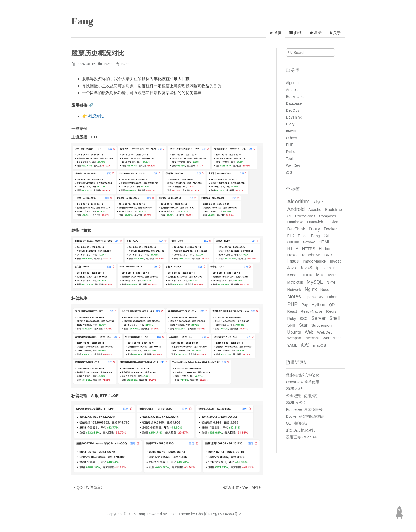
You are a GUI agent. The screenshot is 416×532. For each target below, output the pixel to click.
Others (292, 138)
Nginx (311, 289)
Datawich (315, 222)
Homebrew (310, 255)
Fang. (141, 514)
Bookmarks (295, 97)
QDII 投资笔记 (89, 487)
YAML (292, 345)
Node (325, 290)
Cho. (199, 514)
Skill (291, 325)
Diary (290, 124)
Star (303, 325)
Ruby (292, 319)
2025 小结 (294, 389)
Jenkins (331, 268)
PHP (290, 145)
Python (292, 152)
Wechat (313, 338)
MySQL (315, 282)
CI (289, 216)
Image (293, 261)
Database (294, 103)
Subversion (321, 325)
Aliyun (318, 202)
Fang (82, 21)
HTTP (293, 248)
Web (309, 332)
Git (326, 236)
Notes (294, 296)
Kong (292, 275)
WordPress (332, 338)
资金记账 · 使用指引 (302, 396)
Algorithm (294, 83)
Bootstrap (333, 209)
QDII (333, 305)
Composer (328, 216)
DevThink (294, 117)
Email (303, 236)
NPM (331, 282)
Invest (109, 64)
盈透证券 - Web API (241, 487)
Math (332, 275)
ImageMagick (314, 261)
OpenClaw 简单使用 (303, 382)
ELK (291, 236)
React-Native (311, 311)
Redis (331, 311)
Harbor (325, 249)
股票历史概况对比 (301, 430)
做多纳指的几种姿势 (303, 375)
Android (292, 90)
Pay (305, 305)
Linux (306, 275)
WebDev (293, 165)
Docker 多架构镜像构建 (305, 416)
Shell (334, 318)
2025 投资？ (296, 403)
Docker (330, 229)
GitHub (293, 242)
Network (294, 290)
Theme (184, 514)
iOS (289, 172)
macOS (320, 345)
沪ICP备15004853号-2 (222, 514)
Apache (315, 210)
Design (333, 222)
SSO (304, 319)
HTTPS (309, 249)
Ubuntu (294, 332)
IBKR (328, 255)
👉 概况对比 (93, 116)
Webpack (295, 338)
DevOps (293, 110)
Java (292, 268)
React (292, 311)
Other (332, 297)
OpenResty (314, 297)
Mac (320, 275)
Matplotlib (295, 282)
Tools (290, 159)
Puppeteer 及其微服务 (304, 409)
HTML (324, 242)
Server (319, 318)
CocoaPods (305, 216)
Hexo (292, 255)
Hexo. (172, 514)
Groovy (309, 242)
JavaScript (310, 268)
